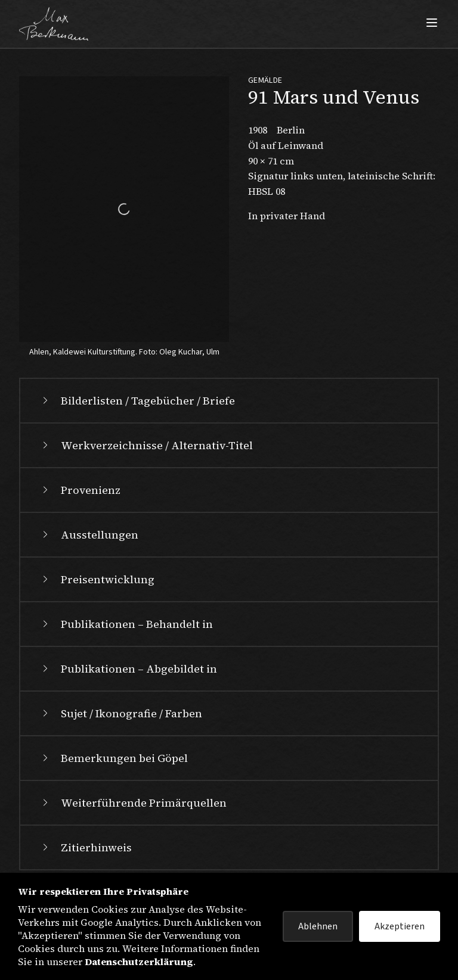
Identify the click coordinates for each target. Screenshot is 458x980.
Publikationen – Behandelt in (126, 624)
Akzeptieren (400, 926)
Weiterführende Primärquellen (133, 803)
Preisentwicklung (97, 579)
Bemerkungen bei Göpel (114, 758)
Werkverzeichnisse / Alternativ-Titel (146, 445)
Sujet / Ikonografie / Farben (121, 713)
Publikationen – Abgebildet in (128, 669)
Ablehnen (318, 926)
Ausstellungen (89, 535)
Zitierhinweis (86, 847)
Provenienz (80, 490)
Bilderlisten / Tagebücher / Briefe (137, 401)
